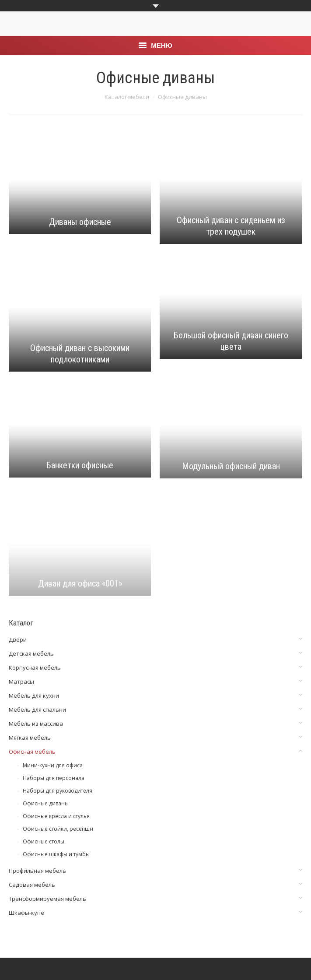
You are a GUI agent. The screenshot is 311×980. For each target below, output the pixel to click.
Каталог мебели (127, 97)
